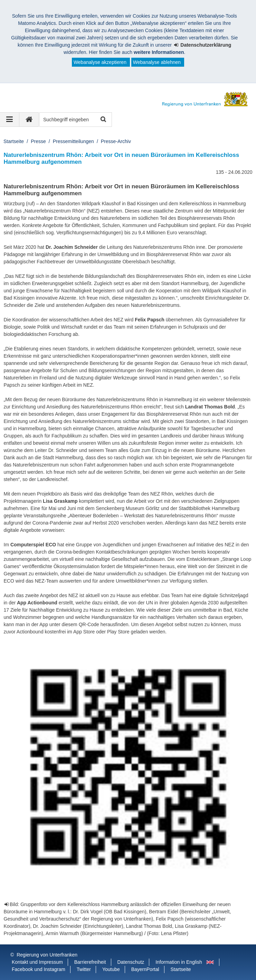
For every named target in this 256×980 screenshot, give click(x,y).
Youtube (111, 969)
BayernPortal (145, 969)
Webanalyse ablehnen (157, 62)
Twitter (84, 969)
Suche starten (103, 120)
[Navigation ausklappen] (10, 120)
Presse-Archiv (116, 141)
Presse (38, 141)
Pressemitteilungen (73, 141)
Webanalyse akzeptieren (100, 62)
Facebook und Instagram (39, 969)
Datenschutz (131, 962)
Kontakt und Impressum (37, 962)
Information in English (179, 962)
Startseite (14, 141)
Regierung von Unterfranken (47, 955)
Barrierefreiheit (90, 962)
